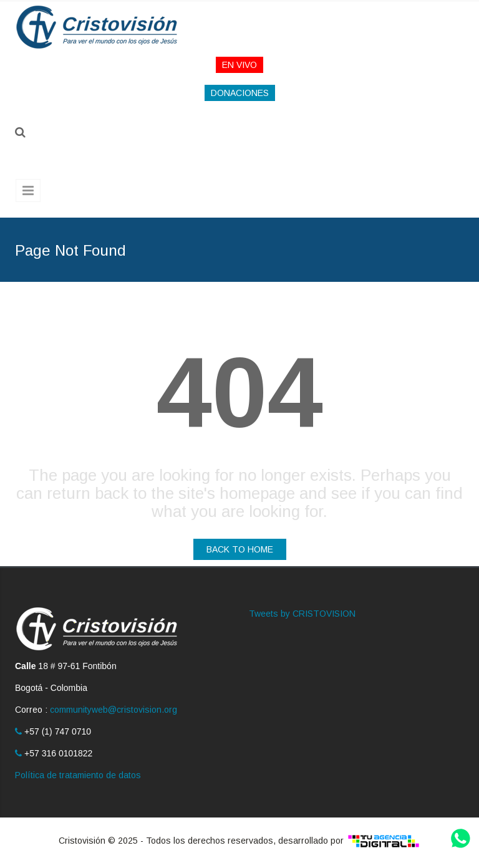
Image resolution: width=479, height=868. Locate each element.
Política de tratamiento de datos (78, 775)
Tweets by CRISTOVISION (302, 614)
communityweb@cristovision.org (114, 710)
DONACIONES (240, 93)
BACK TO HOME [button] (240, 549)
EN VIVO (239, 65)
